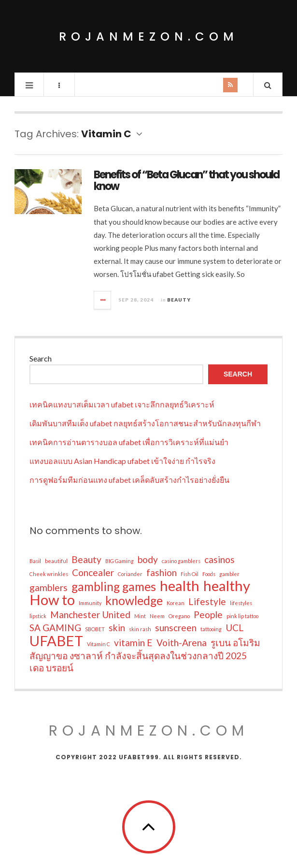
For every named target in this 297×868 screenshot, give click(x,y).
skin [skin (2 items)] (117, 628)
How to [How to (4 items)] (52, 600)
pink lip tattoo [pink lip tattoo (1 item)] (242, 616)
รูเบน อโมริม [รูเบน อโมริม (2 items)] (235, 643)
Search (41, 358)
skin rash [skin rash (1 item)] (140, 629)
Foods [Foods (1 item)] (209, 574)
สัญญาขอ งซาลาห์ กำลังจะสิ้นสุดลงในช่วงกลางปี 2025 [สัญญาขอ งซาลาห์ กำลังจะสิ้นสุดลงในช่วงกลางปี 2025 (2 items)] (138, 656)
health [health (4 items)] (180, 586)
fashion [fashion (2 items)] (162, 572)
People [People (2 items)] (208, 615)
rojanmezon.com (149, 36)
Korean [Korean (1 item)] (176, 603)
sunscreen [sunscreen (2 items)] (176, 628)
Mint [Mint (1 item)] (140, 616)
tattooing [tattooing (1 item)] (211, 629)
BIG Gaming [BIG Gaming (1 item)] (120, 561)
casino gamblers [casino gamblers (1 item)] (181, 561)
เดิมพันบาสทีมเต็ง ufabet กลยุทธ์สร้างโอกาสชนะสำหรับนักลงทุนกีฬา (145, 423)
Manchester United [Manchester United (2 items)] (90, 615)
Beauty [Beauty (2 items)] (86, 559)
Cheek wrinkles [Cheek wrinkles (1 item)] (49, 574)
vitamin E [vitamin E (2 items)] (133, 643)
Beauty (179, 300)
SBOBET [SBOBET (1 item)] (95, 629)
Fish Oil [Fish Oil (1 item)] (190, 574)
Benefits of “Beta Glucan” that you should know (186, 181)
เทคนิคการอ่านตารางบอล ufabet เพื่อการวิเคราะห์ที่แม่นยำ (129, 442)
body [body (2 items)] (148, 559)
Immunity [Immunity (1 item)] (90, 603)
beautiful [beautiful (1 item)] (56, 561)
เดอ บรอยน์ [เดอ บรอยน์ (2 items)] (51, 668)
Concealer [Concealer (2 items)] (93, 572)
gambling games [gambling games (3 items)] (114, 587)
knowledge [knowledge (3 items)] (134, 601)
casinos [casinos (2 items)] (219, 559)
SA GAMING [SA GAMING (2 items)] (55, 628)
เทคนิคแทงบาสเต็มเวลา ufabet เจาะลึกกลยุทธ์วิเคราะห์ (122, 404)
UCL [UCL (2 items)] (235, 628)
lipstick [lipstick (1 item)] (38, 616)
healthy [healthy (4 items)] (227, 586)
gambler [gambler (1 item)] (229, 574)
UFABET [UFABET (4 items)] (56, 641)
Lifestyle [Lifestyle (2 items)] (207, 601)
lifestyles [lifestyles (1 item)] (241, 603)
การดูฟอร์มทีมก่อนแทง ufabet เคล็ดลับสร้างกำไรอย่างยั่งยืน (129, 480)
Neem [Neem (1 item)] (157, 616)
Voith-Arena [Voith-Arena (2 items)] (182, 643)
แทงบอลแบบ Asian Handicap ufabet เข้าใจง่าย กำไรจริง (122, 461)
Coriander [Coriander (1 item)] (130, 574)
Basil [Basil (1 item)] (35, 561)
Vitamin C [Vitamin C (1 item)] (99, 644)
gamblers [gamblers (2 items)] (49, 587)
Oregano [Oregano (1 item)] (179, 616)
